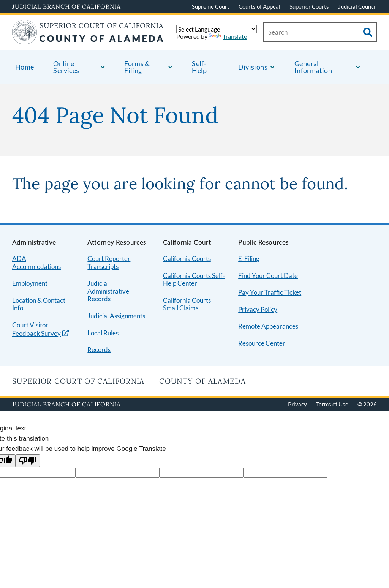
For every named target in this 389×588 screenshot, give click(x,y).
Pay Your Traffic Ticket (270, 292)
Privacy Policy (258, 309)
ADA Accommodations (36, 262)
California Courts (187, 258)
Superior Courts (309, 6)
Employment (30, 283)
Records (99, 350)
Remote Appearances (268, 326)
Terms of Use (332, 404)
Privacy (297, 404)
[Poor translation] (28, 461)
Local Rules (103, 333)
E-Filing (249, 258)
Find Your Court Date (268, 276)
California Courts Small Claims (187, 304)
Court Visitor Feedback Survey (36, 329)
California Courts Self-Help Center (194, 280)
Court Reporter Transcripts (109, 262)
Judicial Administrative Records (108, 291)
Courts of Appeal (259, 6)
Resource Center (262, 343)
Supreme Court (211, 6)
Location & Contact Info (39, 304)
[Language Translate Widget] (217, 29)
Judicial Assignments (116, 316)
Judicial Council (357, 6)
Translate (228, 36)
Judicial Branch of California (66, 6)
